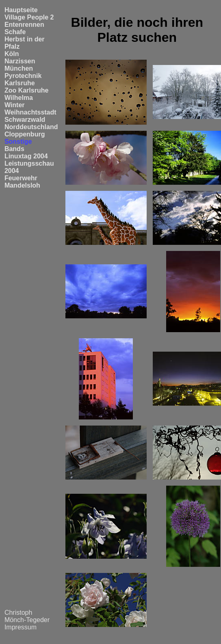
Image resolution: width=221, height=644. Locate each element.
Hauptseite (21, 10)
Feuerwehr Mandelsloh (22, 182)
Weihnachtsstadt (30, 112)
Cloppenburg (25, 134)
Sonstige (18, 142)
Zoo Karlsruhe (26, 90)
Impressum (21, 627)
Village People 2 (29, 17)
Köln (12, 54)
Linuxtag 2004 (26, 156)
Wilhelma (19, 98)
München (19, 68)
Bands (14, 149)
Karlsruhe (20, 83)
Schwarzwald (25, 120)
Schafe (15, 32)
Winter (15, 105)
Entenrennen (24, 25)
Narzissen (20, 61)
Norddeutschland (31, 127)
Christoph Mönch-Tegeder (27, 616)
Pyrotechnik (23, 76)
